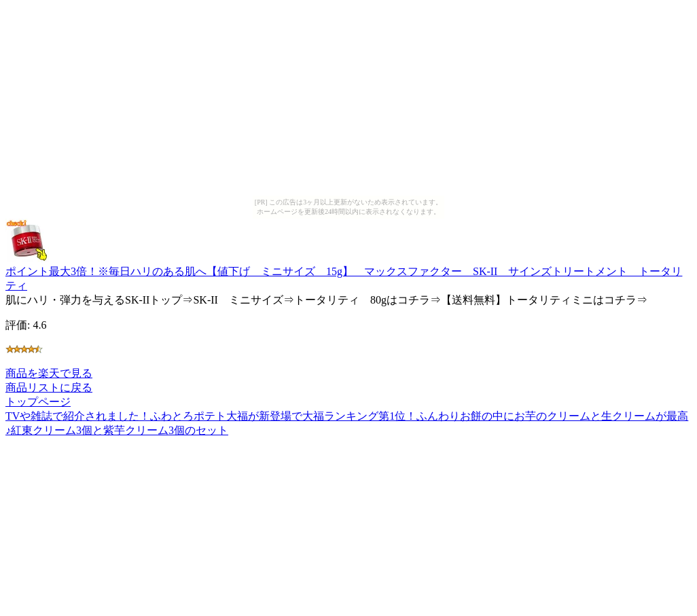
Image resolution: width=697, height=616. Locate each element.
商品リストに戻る (49, 387)
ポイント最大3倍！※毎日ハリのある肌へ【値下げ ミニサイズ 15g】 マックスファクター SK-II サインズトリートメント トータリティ (344, 272)
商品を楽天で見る (49, 373)
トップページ (38, 402)
